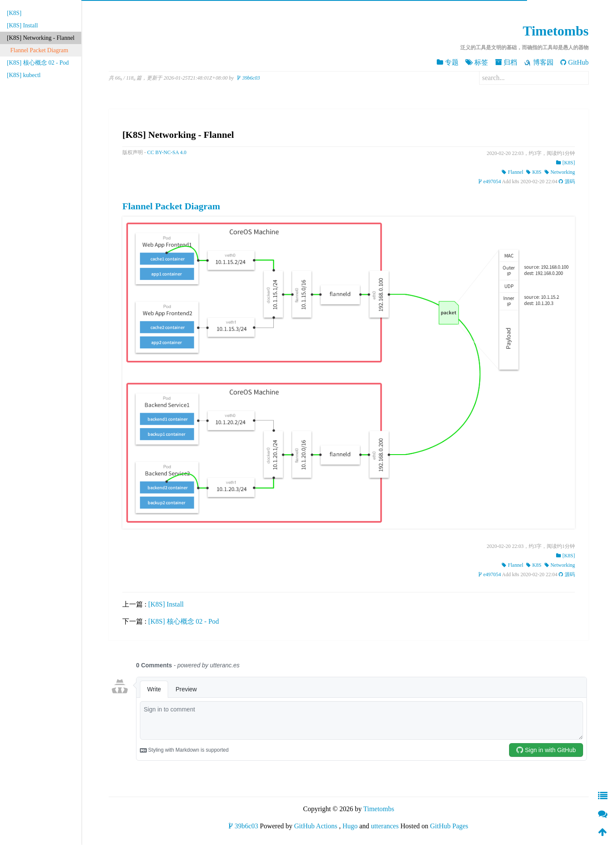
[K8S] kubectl (24, 75)
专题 (448, 62)
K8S (534, 172)
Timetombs (556, 31)
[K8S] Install (22, 25)
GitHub (575, 62)
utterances (385, 826)
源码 (567, 181)
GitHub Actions (316, 826)
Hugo (350, 826)
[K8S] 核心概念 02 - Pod (38, 63)
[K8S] (14, 13)
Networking (560, 172)
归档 (506, 62)
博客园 (539, 62)
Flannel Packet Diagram (39, 50)
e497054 (490, 181)
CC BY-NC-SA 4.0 (167, 152)
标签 (477, 62)
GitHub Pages (449, 826)
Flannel (512, 172)
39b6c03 (249, 78)
